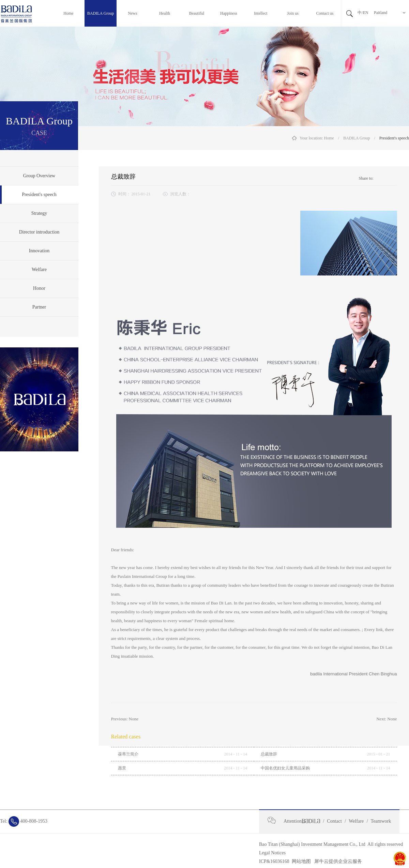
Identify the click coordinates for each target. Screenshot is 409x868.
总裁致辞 (269, 754)
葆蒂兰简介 (128, 754)
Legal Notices (272, 853)
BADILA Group (357, 138)
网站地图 (300, 861)
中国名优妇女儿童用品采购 (285, 768)
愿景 (122, 768)
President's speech (394, 138)
